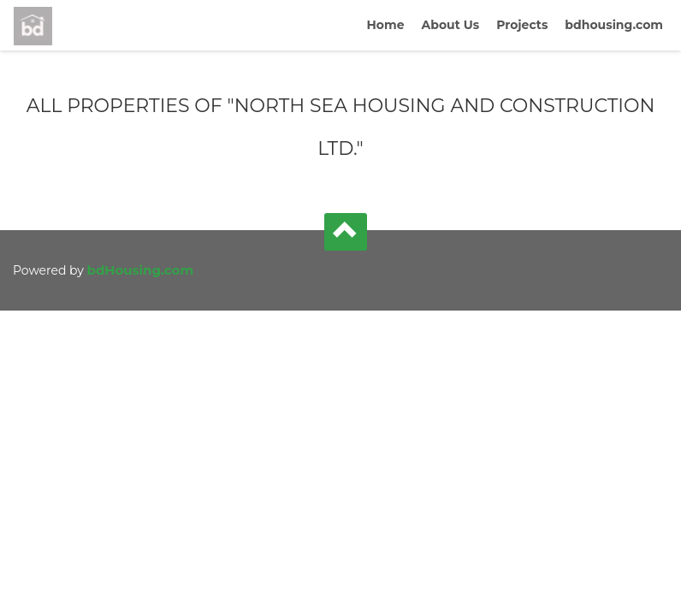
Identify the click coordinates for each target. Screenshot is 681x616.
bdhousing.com (614, 25)
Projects (522, 25)
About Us (451, 25)
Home (385, 25)
